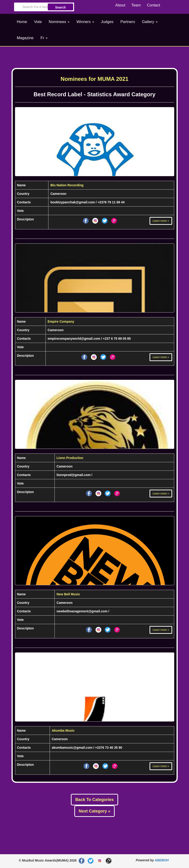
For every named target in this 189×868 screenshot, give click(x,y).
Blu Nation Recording (67, 185)
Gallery (150, 22)
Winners (85, 22)
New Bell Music (68, 594)
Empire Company (61, 321)
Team (136, 5)
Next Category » (94, 811)
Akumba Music (63, 731)
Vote (38, 22)
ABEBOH (162, 860)
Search (61, 7)
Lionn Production (70, 458)
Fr (44, 38)
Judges (107, 22)
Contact (153, 5)
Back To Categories (94, 800)
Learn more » (161, 221)
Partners (128, 22)
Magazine (25, 38)
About (120, 5)
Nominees (59, 22)
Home (22, 22)
